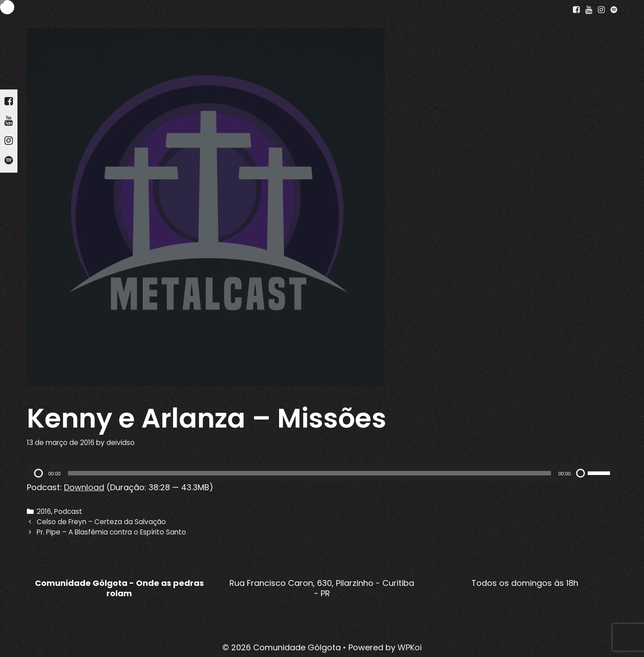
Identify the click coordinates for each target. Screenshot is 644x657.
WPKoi (410, 647)
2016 (44, 511)
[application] (322, 473)
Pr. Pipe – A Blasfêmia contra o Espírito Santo (111, 532)
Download (84, 487)
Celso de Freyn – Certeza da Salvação (101, 522)
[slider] (310, 473)
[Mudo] (580, 473)
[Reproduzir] (38, 473)
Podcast (68, 511)
